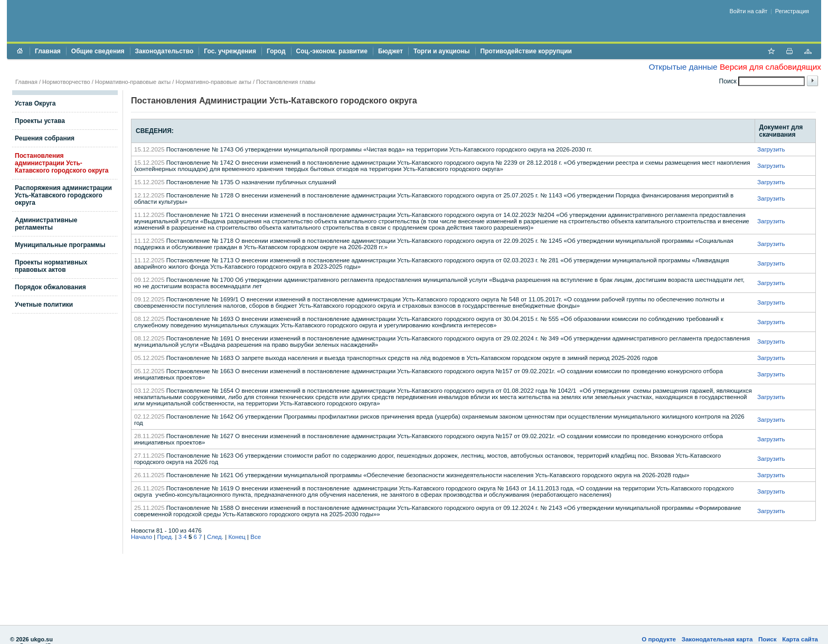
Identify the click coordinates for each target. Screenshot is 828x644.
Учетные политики (44, 305)
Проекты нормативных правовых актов (51, 266)
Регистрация (792, 11)
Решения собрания (45, 138)
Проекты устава (40, 121)
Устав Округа (35, 103)
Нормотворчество (66, 82)
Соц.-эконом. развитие (332, 51)
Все (256, 537)
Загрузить (771, 149)
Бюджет (391, 51)
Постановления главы (286, 82)
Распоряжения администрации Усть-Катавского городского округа (63, 195)
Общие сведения (98, 51)
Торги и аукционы (442, 51)
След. (215, 537)
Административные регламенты (46, 224)
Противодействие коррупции (526, 51)
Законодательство (164, 51)
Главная (48, 51)
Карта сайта (800, 639)
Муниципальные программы (60, 245)
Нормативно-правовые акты (133, 82)
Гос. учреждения (230, 51)
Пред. (166, 537)
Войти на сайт (749, 11)
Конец (237, 537)
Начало (142, 537)
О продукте (659, 639)
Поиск (768, 639)
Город (276, 51)
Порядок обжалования (50, 287)
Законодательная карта (717, 639)
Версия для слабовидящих (770, 67)
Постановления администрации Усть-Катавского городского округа (62, 163)
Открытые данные (683, 67)
